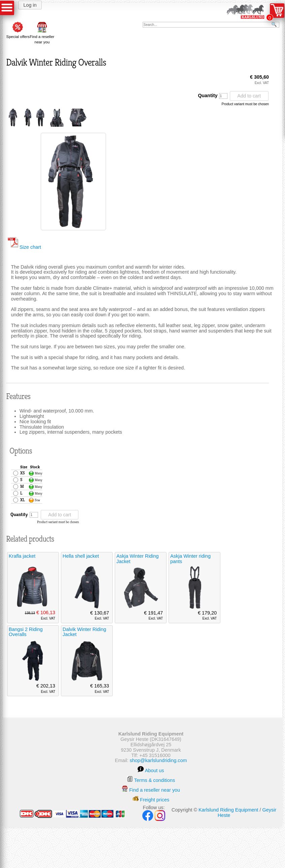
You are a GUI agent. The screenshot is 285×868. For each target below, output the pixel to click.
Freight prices (155, 800)
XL (23, 500)
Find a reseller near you (42, 37)
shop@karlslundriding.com (158, 760)
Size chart (24, 247)
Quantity (212, 96)
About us (155, 771)
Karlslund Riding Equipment (228, 810)
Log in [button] (30, 5)
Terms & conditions (155, 780)
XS (23, 473)
